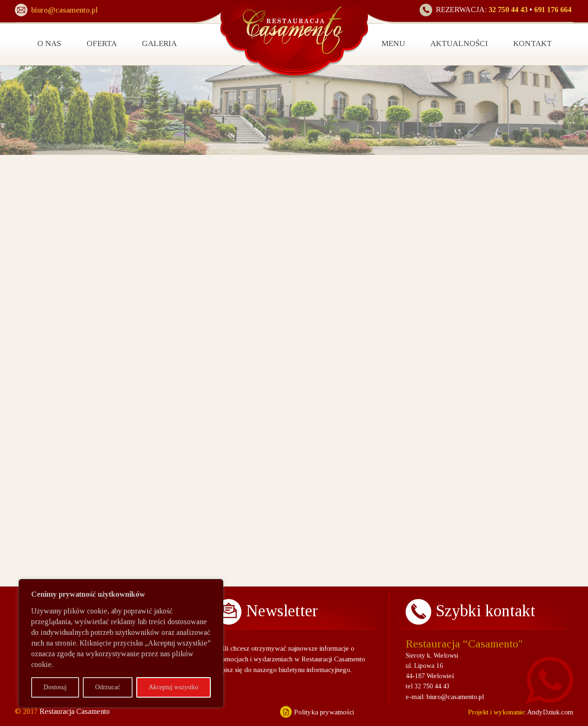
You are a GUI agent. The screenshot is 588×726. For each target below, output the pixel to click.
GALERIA (159, 43)
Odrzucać (108, 687)
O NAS (49, 43)
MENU (393, 43)
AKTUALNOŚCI (459, 43)
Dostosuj (55, 687)
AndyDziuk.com (549, 712)
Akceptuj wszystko (173, 687)
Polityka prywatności (324, 712)
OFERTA (102, 43)
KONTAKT (532, 43)
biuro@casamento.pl (455, 697)
